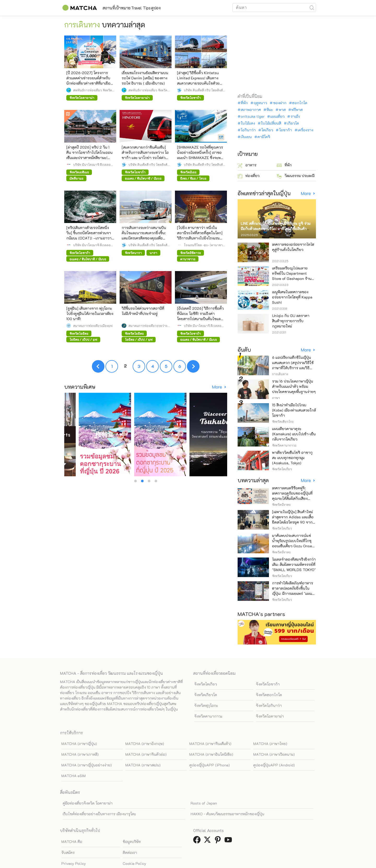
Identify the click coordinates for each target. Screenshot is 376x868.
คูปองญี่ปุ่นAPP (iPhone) (210, 740)
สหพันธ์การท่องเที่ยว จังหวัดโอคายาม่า (93, 90)
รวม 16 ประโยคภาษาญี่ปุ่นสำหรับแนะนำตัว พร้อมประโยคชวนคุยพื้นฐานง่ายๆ (294, 386)
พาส (282, 110)
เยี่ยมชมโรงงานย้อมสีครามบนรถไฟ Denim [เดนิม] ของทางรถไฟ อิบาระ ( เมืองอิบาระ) (145, 78)
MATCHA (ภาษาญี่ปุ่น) (79, 719)
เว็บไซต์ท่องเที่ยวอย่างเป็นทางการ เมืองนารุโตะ (99, 789)
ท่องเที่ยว (249, 176)
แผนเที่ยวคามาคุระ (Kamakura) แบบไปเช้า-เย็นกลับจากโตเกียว (294, 434)
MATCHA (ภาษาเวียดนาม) (274, 730)
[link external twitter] (208, 817)
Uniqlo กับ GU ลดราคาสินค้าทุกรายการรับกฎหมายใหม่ (291, 321)
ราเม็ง (295, 116)
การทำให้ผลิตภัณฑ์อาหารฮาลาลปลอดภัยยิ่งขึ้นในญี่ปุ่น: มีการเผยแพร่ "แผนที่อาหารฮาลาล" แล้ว (293, 591)
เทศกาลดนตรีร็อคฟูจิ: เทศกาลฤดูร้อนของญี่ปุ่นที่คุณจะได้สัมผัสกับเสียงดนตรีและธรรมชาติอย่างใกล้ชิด (292, 498)
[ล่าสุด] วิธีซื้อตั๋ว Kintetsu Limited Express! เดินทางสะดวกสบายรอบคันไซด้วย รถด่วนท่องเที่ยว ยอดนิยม (198, 81)
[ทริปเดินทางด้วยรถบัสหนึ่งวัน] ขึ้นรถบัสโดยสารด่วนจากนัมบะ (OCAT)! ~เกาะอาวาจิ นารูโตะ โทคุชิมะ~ (90, 235)
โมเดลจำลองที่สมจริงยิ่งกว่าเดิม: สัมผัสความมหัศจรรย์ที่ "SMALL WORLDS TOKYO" (294, 564)
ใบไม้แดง (248, 123)
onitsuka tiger (253, 116)
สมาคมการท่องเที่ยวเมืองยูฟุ (93, 326)
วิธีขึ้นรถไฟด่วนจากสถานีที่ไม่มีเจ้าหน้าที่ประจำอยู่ (143, 311)
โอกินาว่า (248, 130)
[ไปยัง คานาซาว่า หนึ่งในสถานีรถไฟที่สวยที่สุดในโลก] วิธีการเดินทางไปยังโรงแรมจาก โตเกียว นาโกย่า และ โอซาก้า (200, 238)
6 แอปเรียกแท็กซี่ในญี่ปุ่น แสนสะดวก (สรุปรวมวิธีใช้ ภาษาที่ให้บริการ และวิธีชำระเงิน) (293, 365)
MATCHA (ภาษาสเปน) (143, 740)
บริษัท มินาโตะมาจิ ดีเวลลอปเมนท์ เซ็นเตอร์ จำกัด (93, 165)
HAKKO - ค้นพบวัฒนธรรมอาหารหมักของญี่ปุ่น (227, 789)
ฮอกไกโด (300, 103)
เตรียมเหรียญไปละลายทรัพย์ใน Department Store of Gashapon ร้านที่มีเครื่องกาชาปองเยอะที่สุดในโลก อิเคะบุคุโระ (294, 278)
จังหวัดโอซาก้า (268, 659)
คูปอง (184, 8)
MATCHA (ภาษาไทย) (270, 719)
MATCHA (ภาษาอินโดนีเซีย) (211, 730)
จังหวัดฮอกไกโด (269, 670)
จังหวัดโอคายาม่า (270, 692)
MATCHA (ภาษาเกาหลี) (80, 730)
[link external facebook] (198, 817)
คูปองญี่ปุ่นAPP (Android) (274, 740)
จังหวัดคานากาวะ (208, 692)
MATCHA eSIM (74, 751)
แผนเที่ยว (277, 116)
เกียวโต (293, 123)
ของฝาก (280, 103)
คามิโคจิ (264, 137)
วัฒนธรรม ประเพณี (296, 176)
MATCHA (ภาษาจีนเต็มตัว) (210, 719)
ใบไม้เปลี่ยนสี (271, 123)
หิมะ (270, 110)
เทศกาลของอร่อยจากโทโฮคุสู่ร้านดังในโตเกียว (293, 247)
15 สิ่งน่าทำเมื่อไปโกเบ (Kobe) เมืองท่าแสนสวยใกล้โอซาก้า (294, 410)
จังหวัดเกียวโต (206, 670)
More (218, 387)
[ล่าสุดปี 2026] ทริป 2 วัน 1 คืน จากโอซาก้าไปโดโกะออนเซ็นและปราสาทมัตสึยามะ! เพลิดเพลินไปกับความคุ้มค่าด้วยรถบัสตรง (89, 158)
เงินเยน (246, 137)
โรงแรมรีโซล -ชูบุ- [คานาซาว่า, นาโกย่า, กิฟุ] (203, 245)
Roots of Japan (204, 779)
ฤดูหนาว (260, 103)
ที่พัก (244, 103)
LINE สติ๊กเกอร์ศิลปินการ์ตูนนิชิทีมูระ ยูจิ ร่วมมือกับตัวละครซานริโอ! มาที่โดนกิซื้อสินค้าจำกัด (276, 229)
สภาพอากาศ (251, 110)
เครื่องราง (305, 130)
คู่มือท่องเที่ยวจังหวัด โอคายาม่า (88, 779)
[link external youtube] (229, 817)
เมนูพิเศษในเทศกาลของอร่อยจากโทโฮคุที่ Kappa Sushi (292, 297)
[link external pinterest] (219, 817)
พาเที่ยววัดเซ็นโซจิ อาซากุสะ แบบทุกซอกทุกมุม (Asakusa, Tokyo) (292, 458)
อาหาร (247, 165)
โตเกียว (267, 130)
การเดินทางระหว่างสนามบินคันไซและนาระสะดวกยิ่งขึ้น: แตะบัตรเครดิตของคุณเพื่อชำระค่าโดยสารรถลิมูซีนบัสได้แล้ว (146, 238)
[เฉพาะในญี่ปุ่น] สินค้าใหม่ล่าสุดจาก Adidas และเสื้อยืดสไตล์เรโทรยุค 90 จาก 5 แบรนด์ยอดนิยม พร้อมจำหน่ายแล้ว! (294, 522)
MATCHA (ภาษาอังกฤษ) (145, 719)
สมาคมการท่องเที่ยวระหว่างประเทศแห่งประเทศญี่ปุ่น (148, 326)
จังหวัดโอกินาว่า (269, 681)
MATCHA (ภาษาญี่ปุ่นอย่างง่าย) (87, 740)
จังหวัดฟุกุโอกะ (206, 681)
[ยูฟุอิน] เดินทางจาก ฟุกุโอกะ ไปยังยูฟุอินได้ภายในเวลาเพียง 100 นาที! (90, 313)
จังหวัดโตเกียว (206, 659)
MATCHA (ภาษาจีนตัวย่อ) (146, 730)
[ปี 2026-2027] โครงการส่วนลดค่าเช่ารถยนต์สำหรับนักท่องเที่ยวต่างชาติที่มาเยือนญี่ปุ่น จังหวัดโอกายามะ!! (90, 81)
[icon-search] (312, 8)
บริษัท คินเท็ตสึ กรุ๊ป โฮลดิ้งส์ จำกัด (203, 90)
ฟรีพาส (297, 110)
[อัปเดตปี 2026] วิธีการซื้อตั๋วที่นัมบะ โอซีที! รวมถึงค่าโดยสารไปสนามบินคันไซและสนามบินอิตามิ (200, 316)
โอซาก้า (286, 130)
